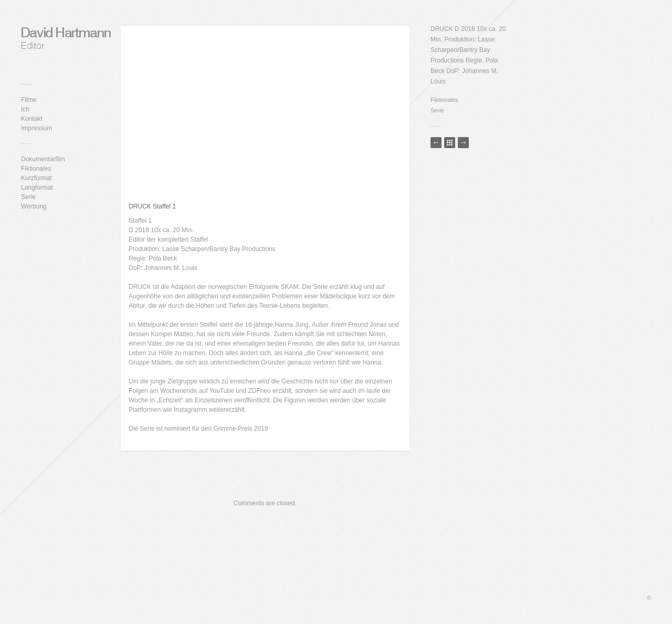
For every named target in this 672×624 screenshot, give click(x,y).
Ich (25, 109)
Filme (29, 100)
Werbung (34, 206)
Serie (28, 197)
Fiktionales (36, 169)
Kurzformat (36, 178)
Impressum (36, 128)
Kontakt (32, 119)
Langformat (37, 188)
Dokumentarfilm (43, 159)
